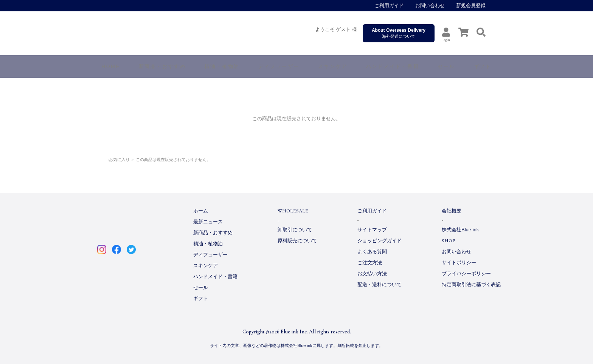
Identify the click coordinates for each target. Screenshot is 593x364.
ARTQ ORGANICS (211, 34)
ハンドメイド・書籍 (215, 276)
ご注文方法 (370, 263)
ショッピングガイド (380, 241)
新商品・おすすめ (213, 233)
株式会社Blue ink (460, 230)
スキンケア (206, 266)
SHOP (449, 241)
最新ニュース (208, 222)
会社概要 (452, 211)
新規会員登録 (471, 5)
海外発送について (399, 33)
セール (201, 287)
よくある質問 (372, 252)
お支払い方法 (372, 273)
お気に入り (136, 160)
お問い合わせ (430, 5)
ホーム (114, 160)
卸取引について (295, 230)
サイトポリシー (459, 263)
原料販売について (297, 241)
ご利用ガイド (389, 5)
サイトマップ (372, 230)
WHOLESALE (293, 211)
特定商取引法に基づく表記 (471, 284)
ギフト (201, 298)
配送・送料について (380, 284)
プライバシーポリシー (466, 273)
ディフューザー (279, 66)
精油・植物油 (208, 244)
